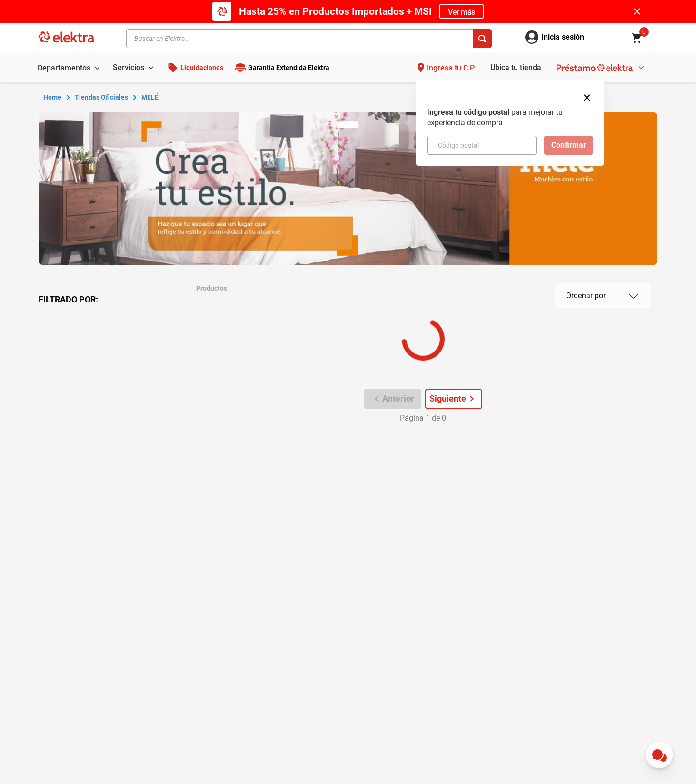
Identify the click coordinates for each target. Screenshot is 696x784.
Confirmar (569, 145)
